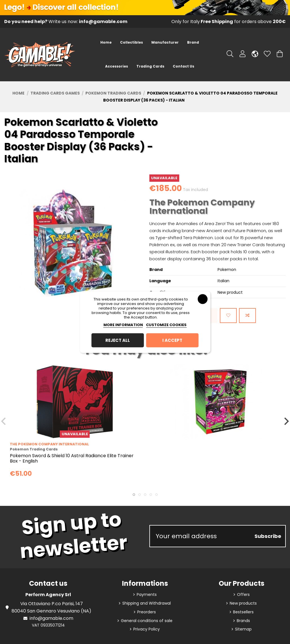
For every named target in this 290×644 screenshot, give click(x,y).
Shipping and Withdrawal (147, 603)
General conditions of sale (147, 621)
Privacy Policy (147, 629)
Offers (243, 594)
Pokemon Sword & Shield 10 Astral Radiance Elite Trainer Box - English (72, 458)
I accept (172, 340)
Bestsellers (243, 612)
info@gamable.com (51, 618)
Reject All (118, 340)
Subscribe (268, 536)
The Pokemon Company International (202, 207)
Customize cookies (166, 325)
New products (243, 603)
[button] (131, 43)
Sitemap (243, 629)
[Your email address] (200, 536)
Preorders (147, 612)
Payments (147, 594)
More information (123, 325)
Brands (243, 621)
